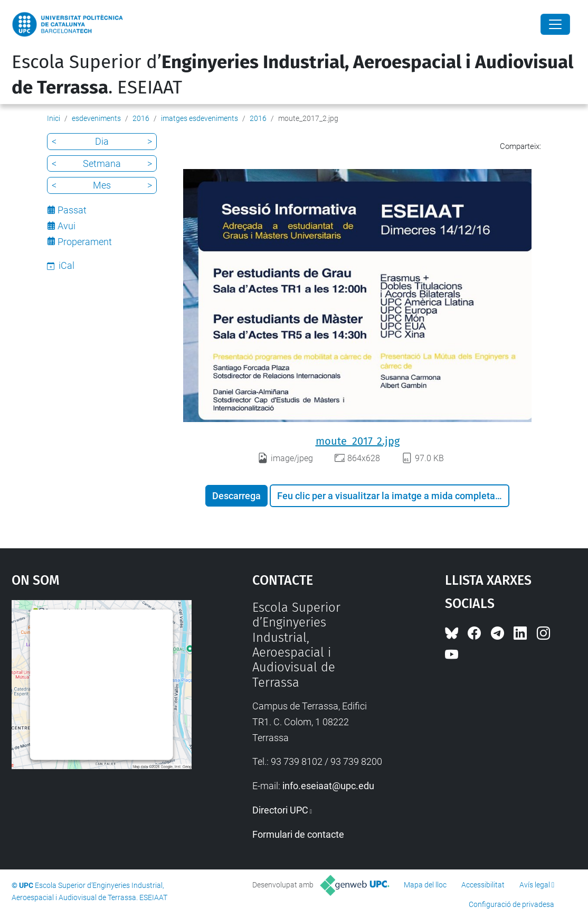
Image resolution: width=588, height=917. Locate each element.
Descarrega (236, 496)
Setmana (102, 163)
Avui (67, 226)
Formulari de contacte (298, 834)
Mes (102, 185)
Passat (72, 210)
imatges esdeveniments (200, 118)
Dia (102, 141)
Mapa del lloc (425, 885)
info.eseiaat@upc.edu (328, 786)
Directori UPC (280, 810)
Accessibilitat (483, 885)
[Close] (555, 24)
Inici (54, 118)
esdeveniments (96, 118)
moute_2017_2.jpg (358, 441)
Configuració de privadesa (511, 904)
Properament (85, 242)
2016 (141, 118)
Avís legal (535, 885)
